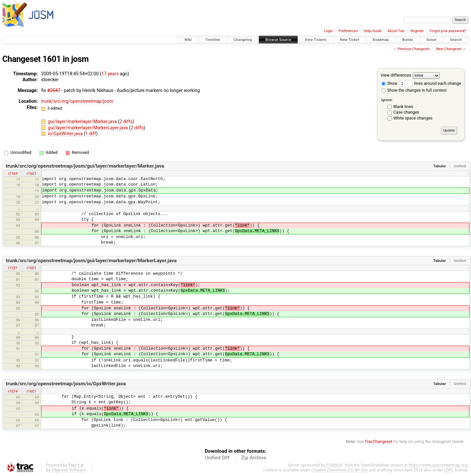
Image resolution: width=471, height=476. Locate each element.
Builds (408, 40)
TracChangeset (379, 441)
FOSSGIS (334, 465)
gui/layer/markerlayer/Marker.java (83, 121)
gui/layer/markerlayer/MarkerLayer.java (88, 128)
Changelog (243, 40)
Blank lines (403, 107)
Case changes (406, 112)
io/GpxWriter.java (66, 134)
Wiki (188, 40)
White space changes (413, 118)
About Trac (396, 31)
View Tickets (315, 40)
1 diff (91, 134)
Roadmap (381, 40)
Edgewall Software (68, 470)
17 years (110, 74)
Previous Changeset (413, 49)
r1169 (13, 174)
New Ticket (350, 40)
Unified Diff (217, 458)
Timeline (213, 40)
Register (417, 31)
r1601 (32, 174)
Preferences (348, 31)
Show (389, 83)
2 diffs (126, 121)
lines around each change (430, 83)
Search (456, 40)
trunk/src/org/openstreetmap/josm (77, 101)
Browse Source (279, 40)
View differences (396, 75)
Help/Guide (373, 31)
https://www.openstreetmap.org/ (439, 465)
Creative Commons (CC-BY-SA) (340, 470)
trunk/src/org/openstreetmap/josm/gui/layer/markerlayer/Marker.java (85, 166)
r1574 (13, 391)
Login (329, 31)
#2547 (54, 90)
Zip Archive (254, 458)
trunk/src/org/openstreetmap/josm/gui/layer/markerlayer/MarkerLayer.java (91, 261)
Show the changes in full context (414, 90)
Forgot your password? (448, 31)
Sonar (432, 40)
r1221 (13, 268)
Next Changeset (449, 49)
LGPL (449, 470)
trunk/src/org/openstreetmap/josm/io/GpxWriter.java (66, 384)
